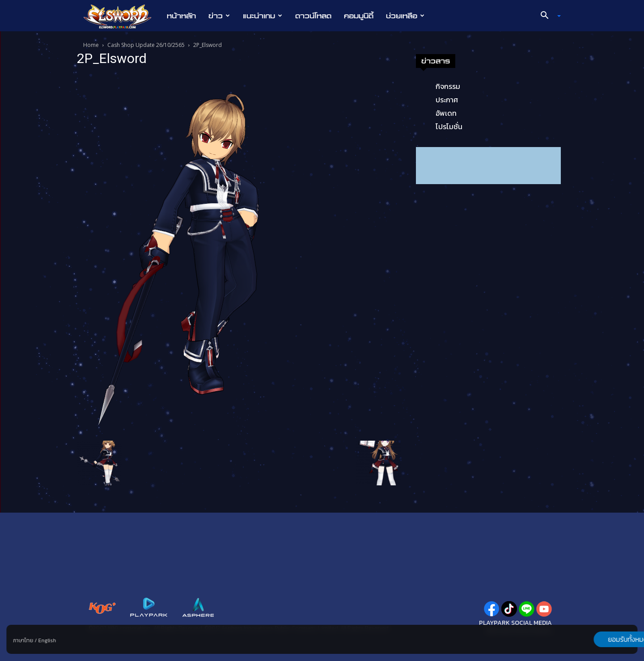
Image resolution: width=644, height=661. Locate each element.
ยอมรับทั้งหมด (591, 639)
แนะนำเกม (263, 16)
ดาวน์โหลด (313, 16)
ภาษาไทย (23, 640)
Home (91, 45)
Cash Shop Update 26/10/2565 (146, 45)
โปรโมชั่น (449, 126)
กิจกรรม (448, 86)
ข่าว (219, 16)
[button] (547, 16)
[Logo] (122, 16)
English (47, 640)
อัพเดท (446, 113)
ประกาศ (447, 100)
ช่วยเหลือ (405, 16)
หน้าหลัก (181, 16)
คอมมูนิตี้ (359, 16)
